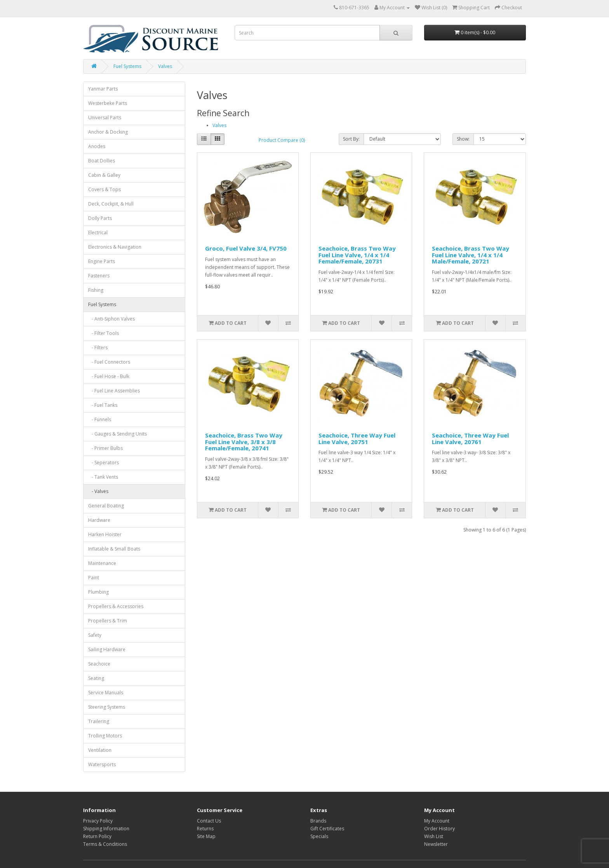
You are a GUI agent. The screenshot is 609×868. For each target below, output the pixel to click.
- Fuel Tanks (103, 405)
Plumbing (98, 592)
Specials (319, 836)
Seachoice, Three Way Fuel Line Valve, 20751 (357, 438)
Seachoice (99, 664)
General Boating (106, 506)
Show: (463, 139)
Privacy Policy (98, 821)
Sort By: (351, 139)
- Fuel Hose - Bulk (109, 376)
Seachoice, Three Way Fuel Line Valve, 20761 (470, 438)
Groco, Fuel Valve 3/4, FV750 (246, 248)
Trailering (99, 721)
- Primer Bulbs (105, 448)
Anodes (97, 146)
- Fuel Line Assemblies (114, 391)
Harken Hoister (105, 534)
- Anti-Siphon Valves (111, 319)
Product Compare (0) (282, 140)
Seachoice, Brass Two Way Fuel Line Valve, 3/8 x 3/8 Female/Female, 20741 (244, 442)
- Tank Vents (103, 477)
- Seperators (104, 463)
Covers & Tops (104, 189)
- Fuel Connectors (109, 362)
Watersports (102, 764)
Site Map (206, 836)
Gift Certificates (327, 829)
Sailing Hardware (107, 649)
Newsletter (436, 844)
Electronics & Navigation (115, 247)
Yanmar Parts (103, 89)
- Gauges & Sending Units (117, 434)
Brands (318, 821)
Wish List (434, 836)
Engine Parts (102, 261)
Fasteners (99, 276)
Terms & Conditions (105, 844)
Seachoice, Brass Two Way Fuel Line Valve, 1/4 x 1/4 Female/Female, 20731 (357, 255)
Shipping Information (106, 829)
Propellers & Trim (108, 621)
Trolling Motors (105, 736)
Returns (205, 829)
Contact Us (209, 821)
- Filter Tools (104, 333)
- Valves (98, 491)
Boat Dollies (102, 161)
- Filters (98, 348)
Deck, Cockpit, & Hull (111, 204)
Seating (96, 678)
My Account (437, 821)
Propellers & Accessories (116, 606)
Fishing (96, 290)
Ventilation (100, 750)
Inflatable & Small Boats (114, 549)
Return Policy (97, 836)
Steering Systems (107, 707)
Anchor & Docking (108, 132)
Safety (95, 635)
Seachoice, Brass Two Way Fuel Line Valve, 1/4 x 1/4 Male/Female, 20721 (471, 255)
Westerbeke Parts (108, 103)
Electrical (98, 233)
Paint (94, 578)
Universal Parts (105, 118)
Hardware (99, 520)
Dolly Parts (100, 218)
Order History (439, 829)
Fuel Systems (127, 66)
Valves (165, 66)
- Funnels (100, 419)
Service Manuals (106, 693)
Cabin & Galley (104, 175)
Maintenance (102, 563)
